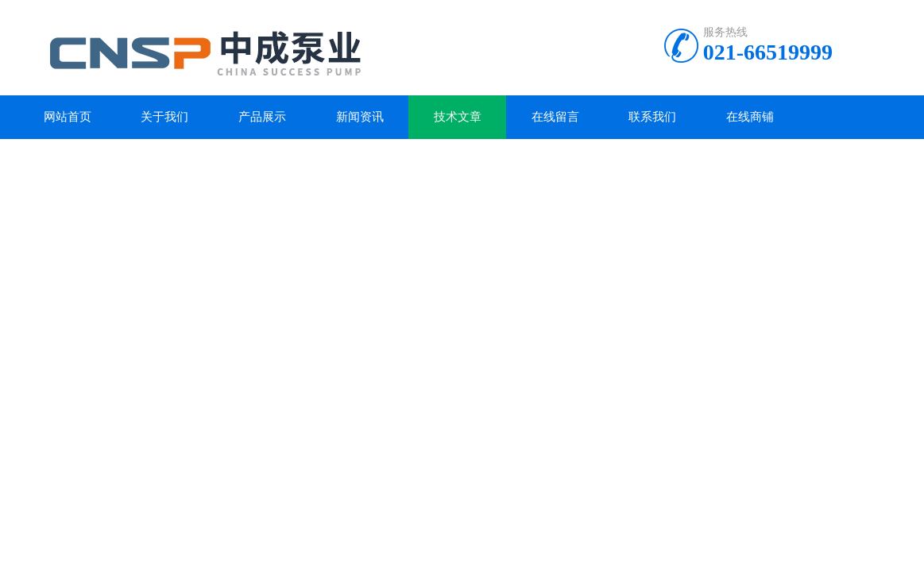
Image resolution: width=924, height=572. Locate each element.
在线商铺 (750, 117)
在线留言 (555, 117)
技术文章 (458, 117)
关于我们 (164, 117)
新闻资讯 (360, 117)
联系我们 (652, 117)
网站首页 (68, 117)
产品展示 (262, 117)
